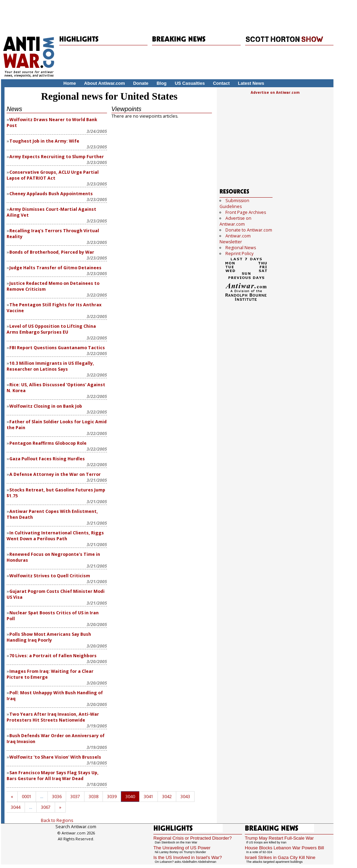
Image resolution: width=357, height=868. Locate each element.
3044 (16, 807)
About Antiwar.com (105, 83)
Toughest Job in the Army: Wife (44, 141)
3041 (149, 797)
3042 (167, 797)
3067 (46, 807)
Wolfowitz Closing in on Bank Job (46, 406)
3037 (75, 797)
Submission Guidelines (234, 204)
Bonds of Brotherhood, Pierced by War (52, 252)
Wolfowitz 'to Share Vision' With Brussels (55, 757)
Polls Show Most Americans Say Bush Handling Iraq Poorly (49, 637)
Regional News (241, 248)
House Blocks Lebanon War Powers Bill (284, 848)
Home (70, 83)
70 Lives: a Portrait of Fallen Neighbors (53, 656)
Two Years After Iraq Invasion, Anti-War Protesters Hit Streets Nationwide (53, 717)
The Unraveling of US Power (182, 848)
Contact (221, 83)
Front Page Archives (246, 212)
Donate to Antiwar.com (249, 230)
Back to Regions (57, 820)
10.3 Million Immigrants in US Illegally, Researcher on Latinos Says (50, 366)
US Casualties (190, 83)
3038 (93, 797)
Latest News (251, 83)
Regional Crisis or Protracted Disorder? (193, 838)
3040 (130, 797)
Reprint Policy (239, 254)
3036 (57, 797)
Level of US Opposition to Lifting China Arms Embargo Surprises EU (51, 329)
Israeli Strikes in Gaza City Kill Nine (280, 857)
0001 (27, 797)
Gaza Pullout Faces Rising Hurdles (47, 459)
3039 (112, 797)
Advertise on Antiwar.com (275, 92)
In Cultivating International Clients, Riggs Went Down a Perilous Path (55, 536)
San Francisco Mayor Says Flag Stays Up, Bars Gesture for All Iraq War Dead (53, 776)
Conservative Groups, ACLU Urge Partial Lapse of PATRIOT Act (53, 175)
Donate (141, 83)
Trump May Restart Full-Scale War (279, 838)
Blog (162, 83)
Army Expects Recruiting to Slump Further (57, 157)
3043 (185, 797)
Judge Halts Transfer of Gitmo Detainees (55, 268)
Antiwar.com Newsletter (235, 239)
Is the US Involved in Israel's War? (188, 857)
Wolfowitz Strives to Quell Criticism (50, 576)
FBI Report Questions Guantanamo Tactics (57, 348)
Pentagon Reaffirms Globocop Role (48, 443)
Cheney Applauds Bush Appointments (51, 194)
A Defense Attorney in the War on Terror (55, 474)
